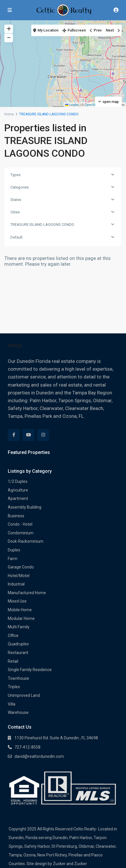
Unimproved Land (24, 695)
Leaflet (72, 105)
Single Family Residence (30, 670)
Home (9, 114)
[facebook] (14, 435)
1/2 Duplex (18, 481)
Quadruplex (18, 644)
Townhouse (18, 678)
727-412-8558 (27, 747)
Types (15, 175)
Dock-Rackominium (26, 541)
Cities (15, 212)
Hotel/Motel (19, 576)
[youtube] (28, 435)
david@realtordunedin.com (39, 756)
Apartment (18, 498)
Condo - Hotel (20, 524)
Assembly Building (25, 507)
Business (16, 516)
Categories (20, 187)
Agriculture (18, 490)
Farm (13, 559)
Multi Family (19, 627)
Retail (13, 661)
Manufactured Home (27, 593)
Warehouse (18, 712)
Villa (12, 704)
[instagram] (43, 435)
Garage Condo (21, 567)
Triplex (14, 687)
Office (13, 636)
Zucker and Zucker (70, 864)
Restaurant (18, 653)
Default (16, 237)
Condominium (21, 533)
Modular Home (21, 618)
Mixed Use (17, 601)
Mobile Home (20, 610)
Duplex (14, 550)
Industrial (16, 584)
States (16, 200)
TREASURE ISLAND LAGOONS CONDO (42, 225)
